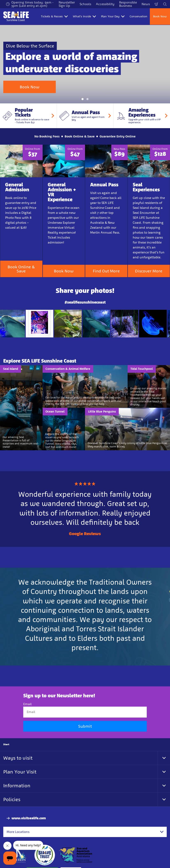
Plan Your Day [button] (113, 16)
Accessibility (105, 4)
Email (27, 683)
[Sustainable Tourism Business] (42, 857)
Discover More (149, 250)
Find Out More (106, 250)
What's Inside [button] (84, 16)
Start (6, 723)
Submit (85, 705)
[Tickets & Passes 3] (71, 857)
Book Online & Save (21, 248)
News (146, 4)
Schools (85, 4)
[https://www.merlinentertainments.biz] (18, 834)
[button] (83, 78)
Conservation (139, 16)
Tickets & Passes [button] (54, 16)
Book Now (160, 16)
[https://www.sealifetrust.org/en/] (45, 834)
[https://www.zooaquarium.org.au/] (76, 834)
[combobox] (85, 811)
